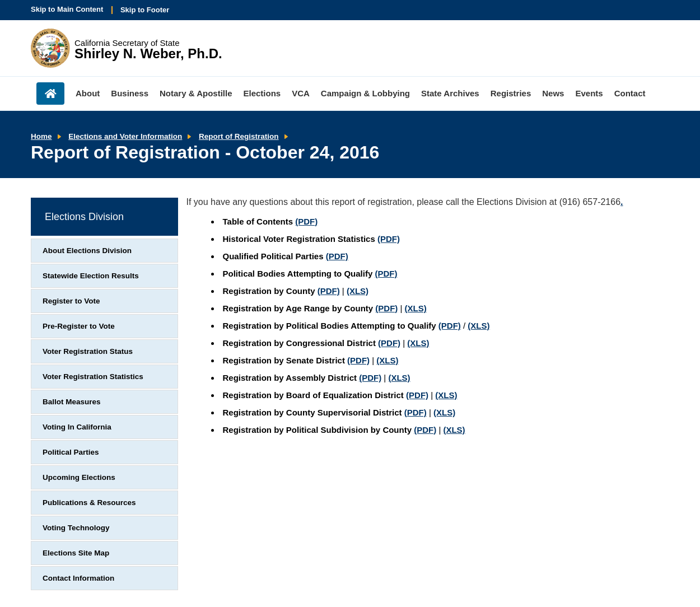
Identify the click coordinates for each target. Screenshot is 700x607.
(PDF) (306, 221)
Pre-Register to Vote (79, 326)
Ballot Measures (72, 402)
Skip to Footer (145, 10)
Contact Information (78, 578)
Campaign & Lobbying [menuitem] (365, 93)
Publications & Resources (89, 503)
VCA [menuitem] (301, 93)
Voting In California (77, 427)
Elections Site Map (76, 553)
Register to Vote (71, 301)
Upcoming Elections (79, 477)
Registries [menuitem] (511, 93)
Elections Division (84, 217)
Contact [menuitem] (630, 93)
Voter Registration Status (88, 351)
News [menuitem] (553, 93)
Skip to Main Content (67, 9)
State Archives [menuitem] (450, 93)
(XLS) (358, 291)
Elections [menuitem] (262, 93)
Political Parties (71, 452)
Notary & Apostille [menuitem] (196, 93)
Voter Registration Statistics (93, 377)
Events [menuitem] (589, 93)
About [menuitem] (88, 93)
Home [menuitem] (50, 94)
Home (41, 136)
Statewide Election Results (91, 276)
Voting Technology (76, 528)
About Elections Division (87, 251)
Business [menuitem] (130, 93)
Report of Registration (239, 136)
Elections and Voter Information (125, 136)
